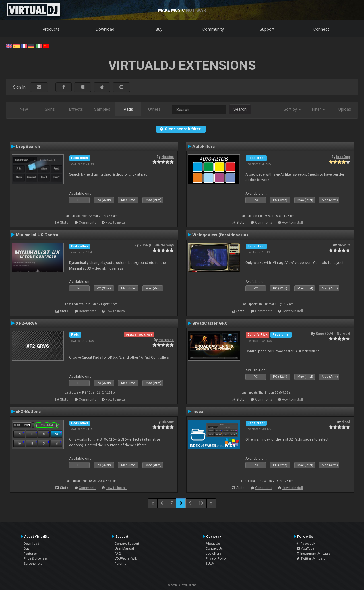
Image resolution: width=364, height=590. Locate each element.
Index (198, 412)
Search (240, 109)
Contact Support (127, 544)
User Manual (124, 548)
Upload (345, 109)
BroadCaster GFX (210, 323)
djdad (346, 422)
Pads (128, 109)
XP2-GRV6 (27, 323)
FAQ (118, 554)
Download (105, 29)
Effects (76, 109)
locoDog (343, 157)
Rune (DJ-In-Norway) (157, 245)
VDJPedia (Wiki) (127, 558)
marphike (166, 340)
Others (154, 109)
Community (213, 29)
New (24, 109)
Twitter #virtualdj (312, 558)
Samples (102, 109)
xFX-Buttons (28, 412)
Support (267, 29)
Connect (321, 29)
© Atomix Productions (182, 585)
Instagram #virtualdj (314, 554)
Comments (87, 223)
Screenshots (33, 564)
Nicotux (167, 157)
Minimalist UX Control (38, 235)
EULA (210, 564)
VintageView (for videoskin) (220, 235)
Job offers (213, 554)
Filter (318, 109)
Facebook (306, 544)
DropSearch (28, 147)
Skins (50, 109)
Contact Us (214, 548)
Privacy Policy (216, 558)
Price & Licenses (36, 558)
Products (51, 29)
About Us (213, 544)
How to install (116, 223)
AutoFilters (203, 147)
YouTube (305, 548)
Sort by (292, 109)
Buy (159, 29)
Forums (120, 564)
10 (201, 503)
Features (30, 554)
